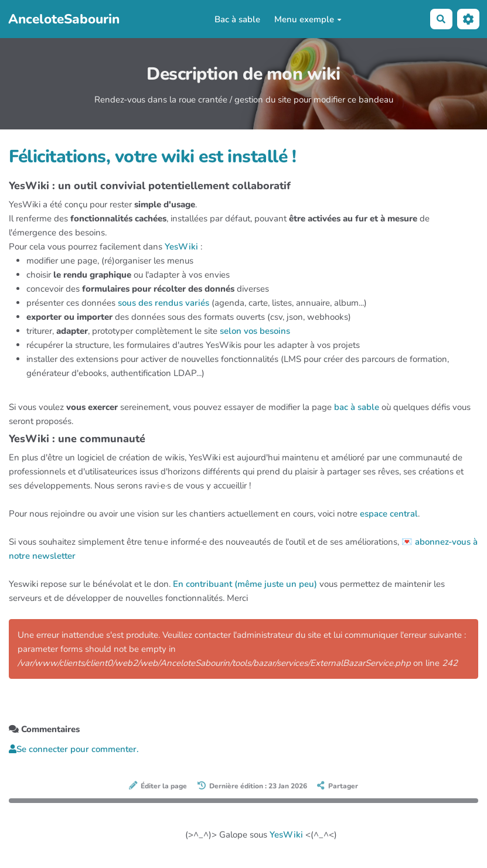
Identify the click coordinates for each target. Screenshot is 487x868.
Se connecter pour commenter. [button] (74, 749)
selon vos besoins (255, 331)
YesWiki (181, 247)
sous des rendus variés (164, 303)
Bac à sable (237, 19)
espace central (389, 514)
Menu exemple (308, 19)
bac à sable (357, 407)
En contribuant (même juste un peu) (245, 584)
